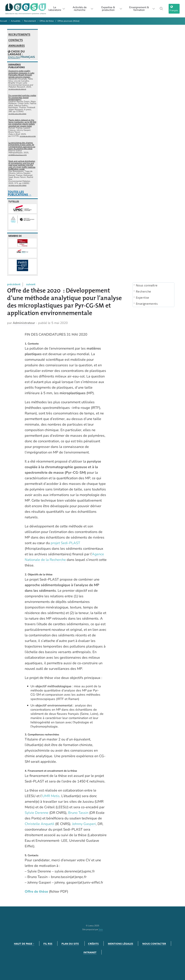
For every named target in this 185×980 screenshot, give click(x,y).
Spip (101, 929)
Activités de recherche (83, 9)
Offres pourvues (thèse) (68, 21)
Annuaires (17, 46)
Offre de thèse (36, 892)
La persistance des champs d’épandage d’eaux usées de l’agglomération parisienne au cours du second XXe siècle (22, 146)
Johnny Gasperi (84, 824)
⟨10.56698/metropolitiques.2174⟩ (18, 155)
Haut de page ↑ (24, 944)
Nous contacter (154, 944)
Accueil (4, 21)
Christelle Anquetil (40, 824)
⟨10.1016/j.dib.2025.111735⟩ (28, 136)
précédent (14, 284)
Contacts (16, 40)
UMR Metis (51, 796)
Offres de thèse (47, 21)
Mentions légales (120, 944)
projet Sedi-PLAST (65, 543)
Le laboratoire (56, 9)
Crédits (93, 944)
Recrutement (30, 21)
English (14, 57)
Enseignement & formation (142, 9)
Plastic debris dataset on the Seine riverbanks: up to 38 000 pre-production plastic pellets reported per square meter (22, 123)
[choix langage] (174, 9)
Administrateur (24, 323)
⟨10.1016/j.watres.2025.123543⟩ (17, 114)
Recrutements (19, 35)
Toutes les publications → (20, 193)
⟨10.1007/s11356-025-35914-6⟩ (17, 89)
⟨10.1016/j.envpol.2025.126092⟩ (17, 185)
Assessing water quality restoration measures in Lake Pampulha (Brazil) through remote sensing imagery (21, 74)
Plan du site (70, 944)
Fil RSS (48, 944)
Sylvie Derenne (37, 813)
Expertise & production (112, 9)
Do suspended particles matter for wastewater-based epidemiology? (22, 97)
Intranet (90, 952)
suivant (31, 284)
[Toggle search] (161, 9)
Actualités (16, 21)
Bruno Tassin (78, 813)
